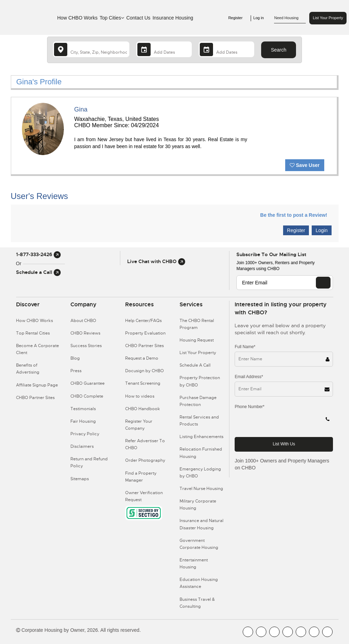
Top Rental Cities (33, 333)
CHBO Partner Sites (35, 398)
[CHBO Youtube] (261, 632)
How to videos (140, 396)
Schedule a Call (38, 272)
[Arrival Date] (164, 49)
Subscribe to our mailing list (271, 254)
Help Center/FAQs (143, 321)
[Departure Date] (226, 49)
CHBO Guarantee (88, 383)
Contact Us (138, 18)
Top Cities (112, 18)
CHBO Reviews (85, 333)
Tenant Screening (143, 383)
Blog (75, 358)
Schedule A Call (195, 365)
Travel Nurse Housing (201, 489)
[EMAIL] (323, 283)
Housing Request (197, 340)
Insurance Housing (173, 18)
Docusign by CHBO (145, 371)
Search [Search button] (279, 50)
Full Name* (245, 347)
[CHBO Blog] (274, 632)
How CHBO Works (77, 18)
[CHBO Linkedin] (301, 632)
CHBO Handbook (143, 409)
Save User (305, 165)
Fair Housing (83, 421)
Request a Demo (142, 358)
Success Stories (86, 346)
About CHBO (83, 321)
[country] (91, 49)
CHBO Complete (87, 396)
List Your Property (328, 18)
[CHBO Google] (327, 632)
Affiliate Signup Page (37, 385)
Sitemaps (80, 479)
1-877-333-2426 (38, 254)
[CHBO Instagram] (288, 632)
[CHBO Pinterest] (314, 632)
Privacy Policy (85, 434)
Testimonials (83, 409)
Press (76, 371)
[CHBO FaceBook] (248, 632)
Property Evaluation (145, 333)
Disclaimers (82, 446)
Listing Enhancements (202, 437)
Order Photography (145, 460)
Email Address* (249, 377)
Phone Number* (249, 407)
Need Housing (290, 18)
